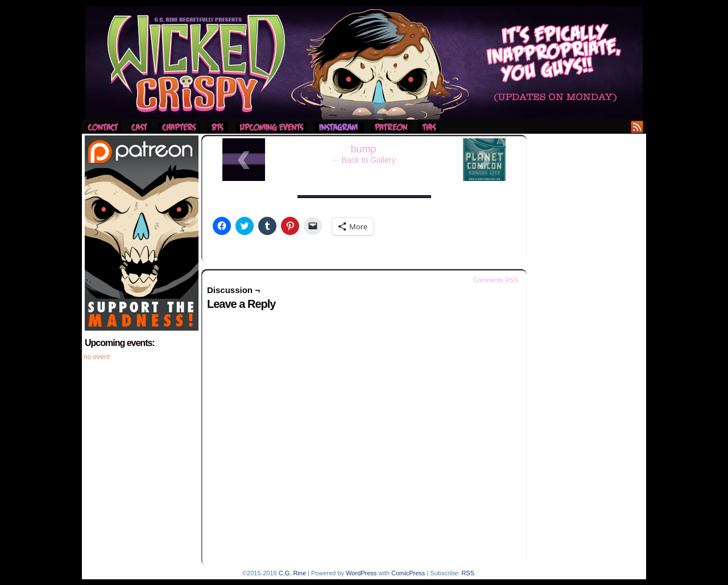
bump (363, 149)
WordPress (361, 573)
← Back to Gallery (364, 160)
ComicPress (408, 573)
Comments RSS (496, 280)
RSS (637, 127)
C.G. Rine (292, 573)
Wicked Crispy (364, 63)
